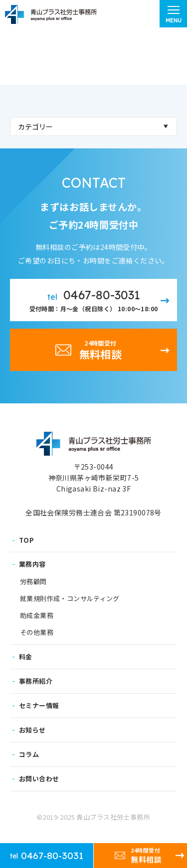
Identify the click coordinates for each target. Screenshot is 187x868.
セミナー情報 (39, 705)
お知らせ (32, 730)
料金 (26, 657)
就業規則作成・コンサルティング (70, 599)
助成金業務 (37, 616)
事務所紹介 (36, 681)
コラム (29, 754)
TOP (26, 540)
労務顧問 (33, 582)
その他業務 (37, 632)
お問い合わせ (39, 779)
